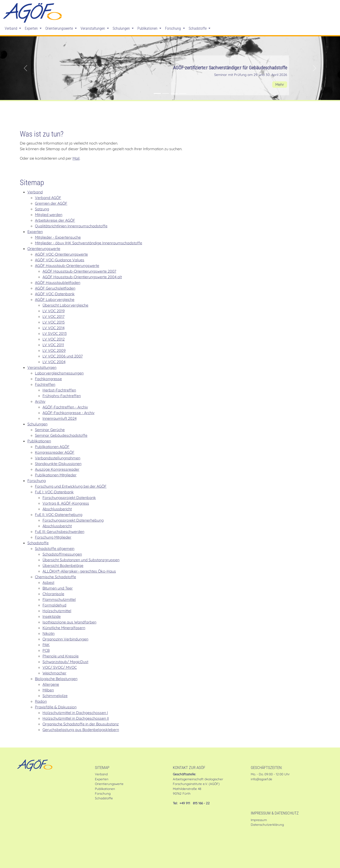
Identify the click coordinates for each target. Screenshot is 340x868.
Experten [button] (32, 28)
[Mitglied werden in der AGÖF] (183, 93)
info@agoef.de (261, 779)
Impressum (259, 820)
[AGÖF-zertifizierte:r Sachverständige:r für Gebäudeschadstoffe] (157, 93)
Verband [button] (11, 28)
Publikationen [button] (148, 28)
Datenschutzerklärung (267, 824)
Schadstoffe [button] (198, 28)
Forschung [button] (173, 28)
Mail (76, 158)
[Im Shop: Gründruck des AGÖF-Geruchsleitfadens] (166, 93)
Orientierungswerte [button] (60, 28)
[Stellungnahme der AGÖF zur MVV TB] (174, 93)
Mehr (280, 84)
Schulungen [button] (122, 28)
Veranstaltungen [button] (93, 28)
